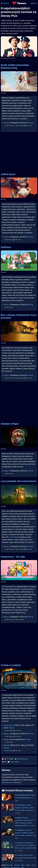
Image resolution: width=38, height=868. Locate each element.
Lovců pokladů (14, 537)
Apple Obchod (9, 725)
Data (28, 865)
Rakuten (7, 745)
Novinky (10, 865)
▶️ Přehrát (29, 123)
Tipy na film (15, 762)
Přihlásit (5, 3)
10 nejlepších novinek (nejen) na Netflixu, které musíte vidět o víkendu (24, 808)
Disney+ (7, 123)
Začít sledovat (7, 782)
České (17, 865)
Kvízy (34, 865)
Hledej (34, 3)
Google (6, 739)
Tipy (23, 865)
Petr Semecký (22, 759)
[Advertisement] (19, 151)
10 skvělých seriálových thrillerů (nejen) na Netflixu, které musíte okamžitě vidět (25, 845)
